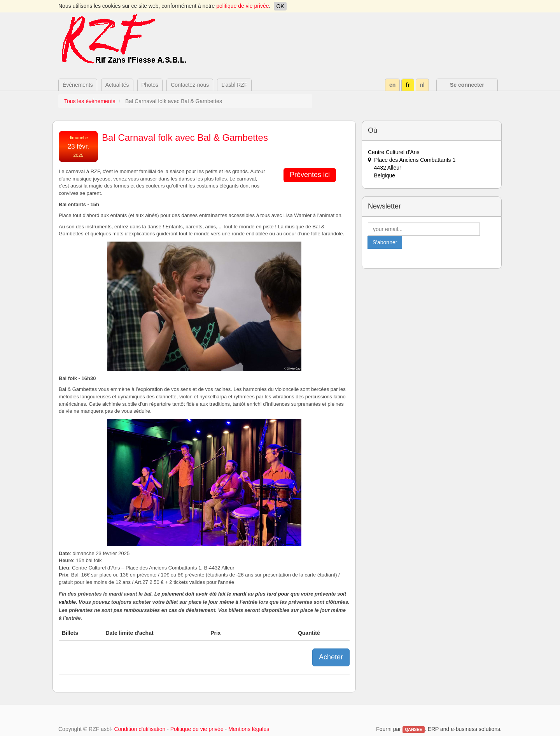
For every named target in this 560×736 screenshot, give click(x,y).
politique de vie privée (242, 6)
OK (280, 6)
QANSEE (413, 729)
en (392, 85)
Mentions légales (249, 729)
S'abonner (385, 242)
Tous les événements (90, 101)
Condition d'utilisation (140, 729)
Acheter (331, 657)
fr (408, 85)
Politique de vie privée (197, 729)
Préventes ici (310, 175)
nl (422, 85)
